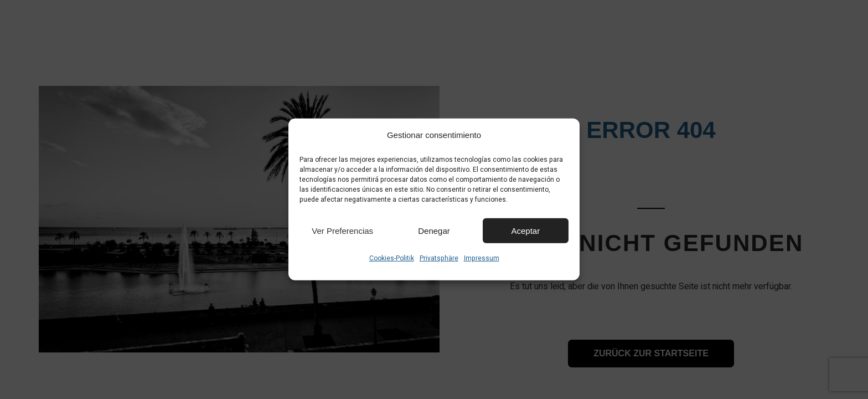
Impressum (482, 258)
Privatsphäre (439, 258)
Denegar (434, 230)
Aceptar (525, 230)
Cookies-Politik (392, 258)
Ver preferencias (342, 230)
